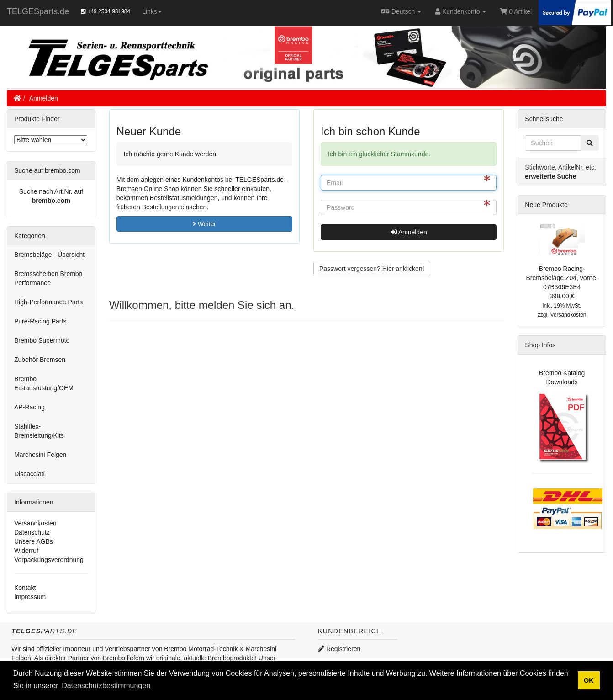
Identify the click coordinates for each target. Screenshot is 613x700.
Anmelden (44, 98)
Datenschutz (32, 532)
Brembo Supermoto (42, 340)
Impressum (30, 597)
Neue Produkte (546, 205)
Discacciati (29, 474)
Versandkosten (35, 523)
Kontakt (25, 588)
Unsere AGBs (34, 541)
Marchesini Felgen (40, 455)
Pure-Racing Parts (40, 321)
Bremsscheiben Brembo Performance (48, 278)
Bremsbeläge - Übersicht (49, 255)
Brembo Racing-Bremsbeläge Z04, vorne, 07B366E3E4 (562, 278)
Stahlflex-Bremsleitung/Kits (39, 431)
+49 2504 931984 (106, 11)
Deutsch (401, 11)
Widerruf (26, 551)
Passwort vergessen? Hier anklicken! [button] (372, 269)
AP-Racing (29, 407)
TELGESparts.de (38, 11)
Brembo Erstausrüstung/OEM (44, 383)
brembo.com (51, 201)
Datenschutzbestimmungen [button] (106, 686)
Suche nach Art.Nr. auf (51, 191)
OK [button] (589, 680)
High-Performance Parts (48, 302)
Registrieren (339, 649)
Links (152, 11)
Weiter (204, 224)
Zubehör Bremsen (40, 360)
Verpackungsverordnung (49, 560)
